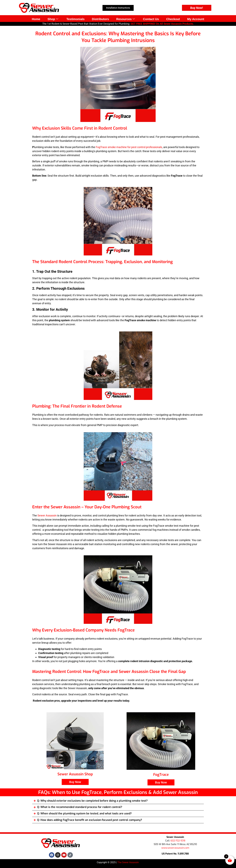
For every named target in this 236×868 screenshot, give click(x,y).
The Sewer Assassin (128, 862)
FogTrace (161, 775)
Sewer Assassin (47, 515)
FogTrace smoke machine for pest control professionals (129, 147)
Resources (126, 19)
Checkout (174, 19)
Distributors (100, 19)
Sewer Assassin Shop (75, 774)
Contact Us (151, 19)
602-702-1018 (178, 841)
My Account (196, 19)
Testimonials (75, 19)
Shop (52, 19)
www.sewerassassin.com (175, 848)
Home (35, 19)
